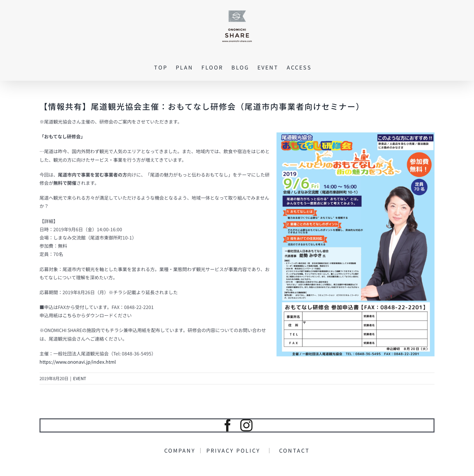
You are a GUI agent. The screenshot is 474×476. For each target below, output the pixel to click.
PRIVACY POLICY (237, 450)
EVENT (80, 378)
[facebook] (228, 425)
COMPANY (181, 450)
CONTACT (291, 450)
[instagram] (246, 425)
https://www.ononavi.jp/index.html (78, 362)
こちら (69, 315)
